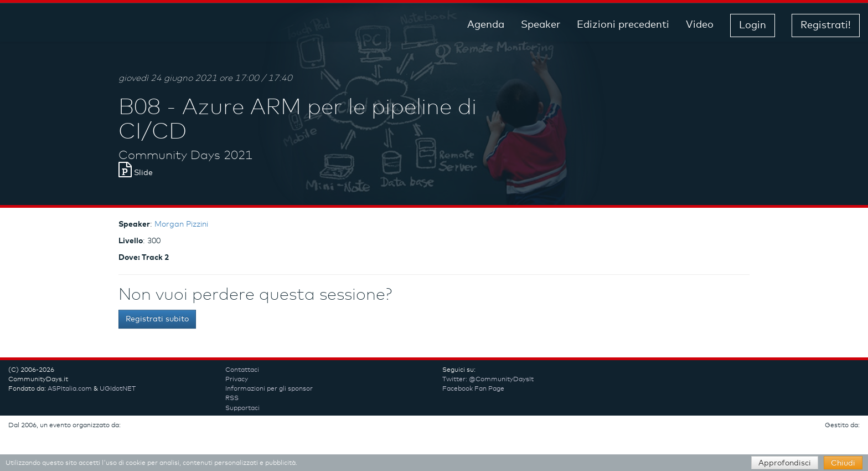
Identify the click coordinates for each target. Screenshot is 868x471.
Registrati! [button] (826, 25)
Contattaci (242, 370)
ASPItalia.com (70, 389)
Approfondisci (785, 463)
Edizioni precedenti (623, 25)
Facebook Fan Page (473, 389)
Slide (136, 173)
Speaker (541, 25)
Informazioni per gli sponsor (269, 389)
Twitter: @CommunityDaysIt (488, 380)
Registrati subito (157, 319)
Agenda (486, 25)
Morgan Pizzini (181, 224)
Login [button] (753, 25)
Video (700, 25)
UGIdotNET (118, 389)
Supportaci (242, 408)
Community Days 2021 (185, 156)
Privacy (237, 380)
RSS (232, 398)
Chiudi (843, 463)
